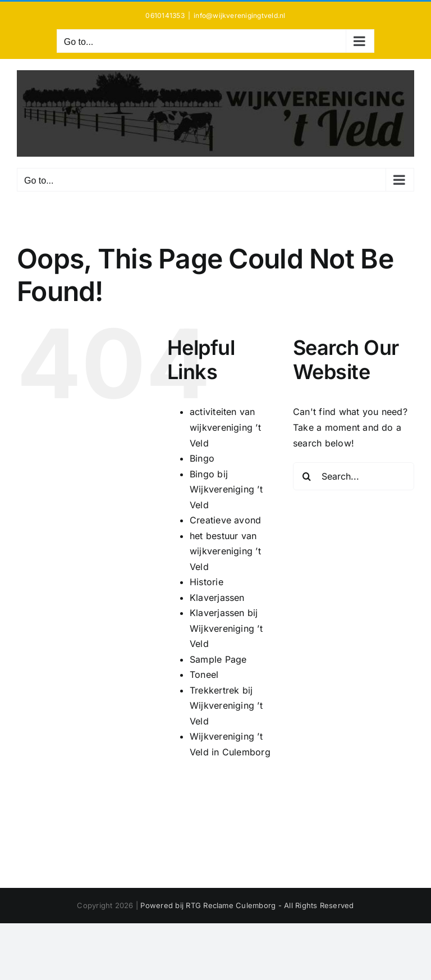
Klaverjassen (217, 598)
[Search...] (354, 476)
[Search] (307, 476)
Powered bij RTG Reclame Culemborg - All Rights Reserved (247, 905)
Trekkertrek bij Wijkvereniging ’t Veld (226, 706)
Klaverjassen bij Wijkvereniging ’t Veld (226, 628)
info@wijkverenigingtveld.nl (239, 15)
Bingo (202, 458)
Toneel (204, 674)
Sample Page (218, 659)
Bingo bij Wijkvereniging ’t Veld (226, 489)
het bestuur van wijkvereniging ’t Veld (225, 551)
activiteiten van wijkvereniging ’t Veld (225, 427)
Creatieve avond (226, 520)
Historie (207, 582)
